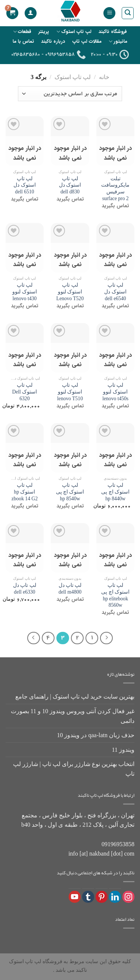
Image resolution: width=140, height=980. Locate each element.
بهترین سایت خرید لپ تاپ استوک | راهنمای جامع (75, 696)
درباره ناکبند (53, 42)
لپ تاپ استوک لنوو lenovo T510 (70, 392)
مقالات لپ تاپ (87, 42)
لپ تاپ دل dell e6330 (25, 589)
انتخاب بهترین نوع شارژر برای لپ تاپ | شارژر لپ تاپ (74, 769)
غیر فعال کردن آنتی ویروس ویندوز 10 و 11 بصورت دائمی (73, 716)
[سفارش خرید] (70, 94)
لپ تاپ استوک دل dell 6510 (24, 185)
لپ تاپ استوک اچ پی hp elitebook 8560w (115, 595)
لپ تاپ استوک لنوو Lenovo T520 (70, 292)
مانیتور (118, 41)
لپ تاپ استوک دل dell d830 (70, 185)
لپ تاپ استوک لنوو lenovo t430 (24, 292)
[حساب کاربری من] (31, 13)
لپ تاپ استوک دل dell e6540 (115, 292)
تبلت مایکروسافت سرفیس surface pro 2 (115, 189)
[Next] (34, 638)
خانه (104, 77)
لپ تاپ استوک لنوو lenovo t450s (115, 392)
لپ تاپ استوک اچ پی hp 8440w (115, 492)
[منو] (109, 13)
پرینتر (44, 32)
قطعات (22, 32)
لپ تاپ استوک (74, 32)
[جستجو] (128, 13)
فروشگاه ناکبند (113, 32)
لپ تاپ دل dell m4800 (70, 589)
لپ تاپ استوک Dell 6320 (24, 392)
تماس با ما (23, 42)
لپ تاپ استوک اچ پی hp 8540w (70, 492)
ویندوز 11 (123, 750)
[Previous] (106, 638)
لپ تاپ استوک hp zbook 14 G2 (25, 492)
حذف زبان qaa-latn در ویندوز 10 (96, 735)
